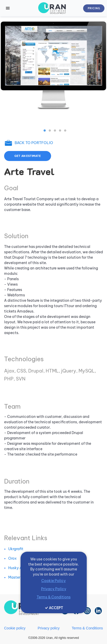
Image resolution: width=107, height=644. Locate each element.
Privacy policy (49, 628)
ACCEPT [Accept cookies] (56, 608)
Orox (12, 558)
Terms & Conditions (87, 628)
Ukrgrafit (16, 549)
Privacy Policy (54, 589)
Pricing (94, 8)
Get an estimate (28, 156)
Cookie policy (15, 628)
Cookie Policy (53, 581)
